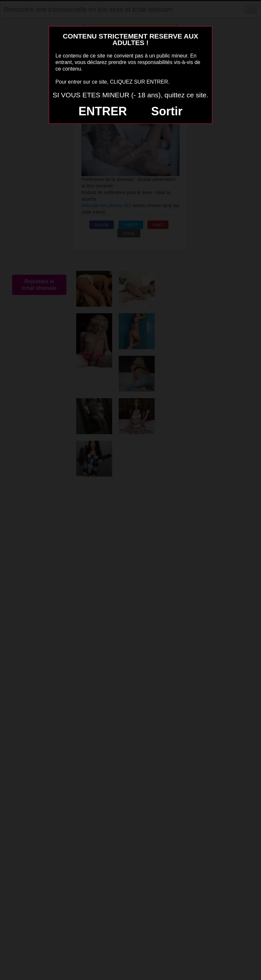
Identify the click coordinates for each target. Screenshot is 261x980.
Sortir (167, 111)
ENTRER (103, 111)
